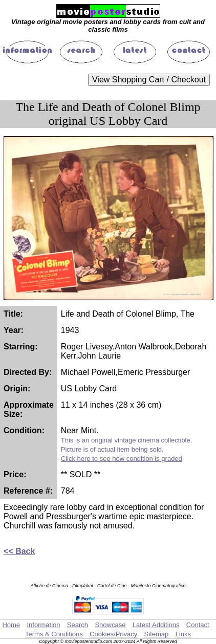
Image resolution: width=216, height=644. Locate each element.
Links (183, 634)
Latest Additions (156, 625)
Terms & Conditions (54, 634)
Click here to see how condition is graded (122, 459)
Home (11, 625)
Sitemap (157, 634)
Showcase (110, 625)
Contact (198, 625)
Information (43, 625)
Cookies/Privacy (113, 634)
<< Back (19, 551)
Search (78, 625)
